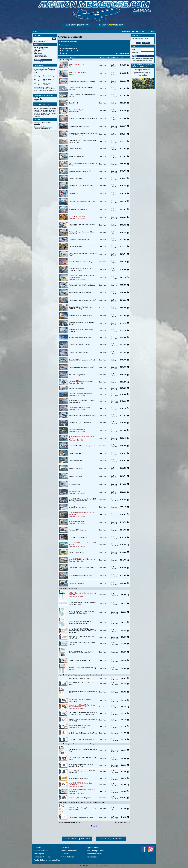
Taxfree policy (92, 857)
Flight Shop (37, 52)
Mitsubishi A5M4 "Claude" (77, 521)
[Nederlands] (137, 32)
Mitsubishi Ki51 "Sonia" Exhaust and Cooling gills (81, 784)
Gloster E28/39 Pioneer (76, 156)
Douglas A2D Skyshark (76, 583)
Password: (135, 53)
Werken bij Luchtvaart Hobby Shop (47, 860)
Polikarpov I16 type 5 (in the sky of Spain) (82, 416)
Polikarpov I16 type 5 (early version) (81, 423)
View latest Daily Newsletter (42, 129)
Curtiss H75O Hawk (75, 453)
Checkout (146, 43)
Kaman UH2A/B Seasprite (77, 530)
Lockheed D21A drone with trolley (80, 240)
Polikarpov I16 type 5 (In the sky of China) (82, 300)
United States (131, 32)
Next (127, 823)
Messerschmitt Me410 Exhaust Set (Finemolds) (80, 700)
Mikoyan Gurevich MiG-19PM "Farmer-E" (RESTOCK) (82, 96)
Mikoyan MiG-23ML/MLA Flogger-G (80, 337)
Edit (138, 43)
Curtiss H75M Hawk (75, 149)
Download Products (39, 62)
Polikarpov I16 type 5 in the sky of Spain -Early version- (82, 233)
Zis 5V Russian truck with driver (79, 126)
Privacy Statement (68, 857)
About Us (38, 848)
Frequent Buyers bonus (96, 851)
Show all (64, 53)
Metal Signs (37, 54)
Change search (64, 45)
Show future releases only (69, 51)
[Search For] (43, 39)
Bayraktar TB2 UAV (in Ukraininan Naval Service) (82, 323)
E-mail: (134, 49)
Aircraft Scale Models (40, 47)
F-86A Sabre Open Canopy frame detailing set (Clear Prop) (83, 809)
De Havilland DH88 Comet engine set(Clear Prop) (83, 750)
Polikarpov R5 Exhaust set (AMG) (80, 726)
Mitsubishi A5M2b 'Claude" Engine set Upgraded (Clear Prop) (81, 765)
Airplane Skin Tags (39, 49)
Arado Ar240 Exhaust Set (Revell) (80, 678)
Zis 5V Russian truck (76, 246)
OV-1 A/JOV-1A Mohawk (77, 429)
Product (72, 57)
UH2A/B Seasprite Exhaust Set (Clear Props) (83, 733)
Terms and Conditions (43, 857)
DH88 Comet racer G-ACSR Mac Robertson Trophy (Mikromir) (83, 604)
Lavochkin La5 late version (78, 507)
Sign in (146, 56)
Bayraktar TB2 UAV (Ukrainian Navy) (81, 262)
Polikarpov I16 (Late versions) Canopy (81, 817)
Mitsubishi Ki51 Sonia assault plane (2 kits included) (83, 544)
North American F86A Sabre (78, 209)
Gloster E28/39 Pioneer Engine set (80, 798)
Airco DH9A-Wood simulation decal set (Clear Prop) (82, 637)
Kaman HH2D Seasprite (77, 388)
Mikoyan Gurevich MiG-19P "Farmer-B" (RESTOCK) (81, 89)
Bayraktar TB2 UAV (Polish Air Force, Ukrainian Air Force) (81, 270)
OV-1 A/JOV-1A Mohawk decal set (80, 652)
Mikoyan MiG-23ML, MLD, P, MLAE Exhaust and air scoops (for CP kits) (82, 706)
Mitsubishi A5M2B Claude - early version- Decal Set (82, 644)
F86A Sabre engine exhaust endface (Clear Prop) (83, 759)
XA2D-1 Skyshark (75, 484)
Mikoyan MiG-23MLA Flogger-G (79, 353)
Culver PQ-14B (74, 103)
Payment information (69, 851)
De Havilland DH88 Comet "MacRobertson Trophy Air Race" (83, 141)
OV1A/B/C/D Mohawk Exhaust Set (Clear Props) (82, 684)
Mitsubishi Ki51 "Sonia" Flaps (78, 778)
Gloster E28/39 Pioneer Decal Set (80, 660)
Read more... (37, 116)
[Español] (143, 32)
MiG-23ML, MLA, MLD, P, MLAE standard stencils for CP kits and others (82, 612)
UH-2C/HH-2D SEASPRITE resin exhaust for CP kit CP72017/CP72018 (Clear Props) (83, 713)
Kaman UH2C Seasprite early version (81, 381)
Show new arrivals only (68, 49)
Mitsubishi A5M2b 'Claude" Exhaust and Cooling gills (82, 790)
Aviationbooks (38, 50)
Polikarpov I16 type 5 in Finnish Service (82, 186)
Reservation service (94, 854)
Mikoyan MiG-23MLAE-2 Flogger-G (80, 345)
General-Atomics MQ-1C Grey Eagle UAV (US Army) (83, 164)
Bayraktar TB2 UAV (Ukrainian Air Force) (82, 360)
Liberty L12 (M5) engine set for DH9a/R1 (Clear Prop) (82, 772)
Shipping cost (39, 854)
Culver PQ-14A (74, 194)
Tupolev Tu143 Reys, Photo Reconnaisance (83, 119)
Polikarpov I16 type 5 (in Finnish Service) (82, 285)
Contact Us (65, 848)
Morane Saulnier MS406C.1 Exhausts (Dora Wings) (83, 692)
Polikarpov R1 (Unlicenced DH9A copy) (81, 367)
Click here (149, 60)
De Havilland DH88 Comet (77, 216)
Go (54, 39)
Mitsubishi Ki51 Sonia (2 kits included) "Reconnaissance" (81, 401)
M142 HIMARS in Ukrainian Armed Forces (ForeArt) (82, 594)
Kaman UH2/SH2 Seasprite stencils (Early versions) (82, 669)
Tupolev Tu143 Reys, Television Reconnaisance (79, 111)
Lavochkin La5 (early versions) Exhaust (82, 740)
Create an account (147, 59)
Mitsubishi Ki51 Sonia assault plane (81, 576)
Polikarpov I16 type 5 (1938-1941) (80, 407)
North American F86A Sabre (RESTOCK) (82, 81)
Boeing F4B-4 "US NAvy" (77, 64)
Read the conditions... (40, 101)
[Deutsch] (146, 32)
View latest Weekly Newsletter (43, 127)
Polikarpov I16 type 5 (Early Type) (80, 293)
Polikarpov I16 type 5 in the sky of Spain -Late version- (82, 225)
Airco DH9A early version (77, 375)
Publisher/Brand (104, 57)
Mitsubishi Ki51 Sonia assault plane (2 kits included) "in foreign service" (83, 500)
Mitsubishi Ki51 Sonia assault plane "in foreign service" (82, 514)
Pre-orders (65, 854)
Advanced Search (39, 41)
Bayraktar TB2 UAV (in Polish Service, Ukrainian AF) (81, 331)
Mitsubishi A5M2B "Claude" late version (82, 568)
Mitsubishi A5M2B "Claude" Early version (82, 446)
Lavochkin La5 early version (78, 538)
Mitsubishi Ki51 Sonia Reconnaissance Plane (81, 437)
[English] (140, 32)
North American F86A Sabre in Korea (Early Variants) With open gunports (83, 134)
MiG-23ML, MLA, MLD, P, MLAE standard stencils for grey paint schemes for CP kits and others (82, 631)
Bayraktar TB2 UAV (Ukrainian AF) (80, 171)
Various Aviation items (41, 57)
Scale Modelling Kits (40, 55)
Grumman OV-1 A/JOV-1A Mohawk (80, 393)
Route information (41, 851)
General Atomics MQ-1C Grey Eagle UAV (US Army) (83, 254)
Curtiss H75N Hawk (75, 461)
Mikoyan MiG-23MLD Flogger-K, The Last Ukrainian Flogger (82, 276)
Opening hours (93, 848)
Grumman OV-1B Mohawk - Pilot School (82, 201)
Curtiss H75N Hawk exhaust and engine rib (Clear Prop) (83, 720)
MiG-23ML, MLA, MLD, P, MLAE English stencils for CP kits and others (81, 622)
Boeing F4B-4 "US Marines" (78, 73)
